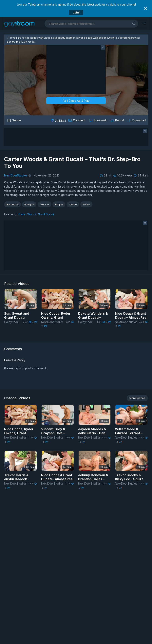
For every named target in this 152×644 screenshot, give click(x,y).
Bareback (12, 204)
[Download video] (137, 120)
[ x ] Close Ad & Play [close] (76, 101)
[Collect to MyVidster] (98, 120)
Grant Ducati (46, 214)
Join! (76, 12)
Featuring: (10, 214)
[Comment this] (77, 120)
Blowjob (29, 204)
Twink (86, 204)
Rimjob (59, 204)
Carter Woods (28, 214)
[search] (134, 23)
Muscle (44, 204)
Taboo (73, 204)
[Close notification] (146, 9)
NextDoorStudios (16, 175)
